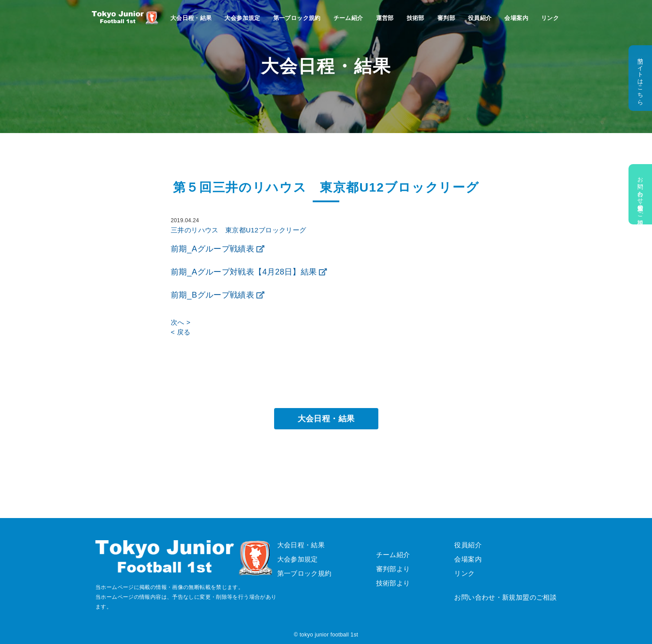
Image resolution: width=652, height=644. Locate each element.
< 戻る (181, 332)
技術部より (393, 583)
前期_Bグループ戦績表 (212, 295)
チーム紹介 (348, 18)
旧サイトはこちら (640, 78)
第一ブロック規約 (297, 18)
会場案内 (516, 18)
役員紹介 (480, 18)
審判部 (446, 18)
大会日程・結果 (191, 18)
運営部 (385, 18)
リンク (550, 18)
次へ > (181, 322)
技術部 (416, 18)
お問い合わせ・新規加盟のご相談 (640, 194)
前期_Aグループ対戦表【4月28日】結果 (244, 272)
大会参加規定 (242, 18)
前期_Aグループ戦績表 (212, 249)
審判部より (393, 569)
